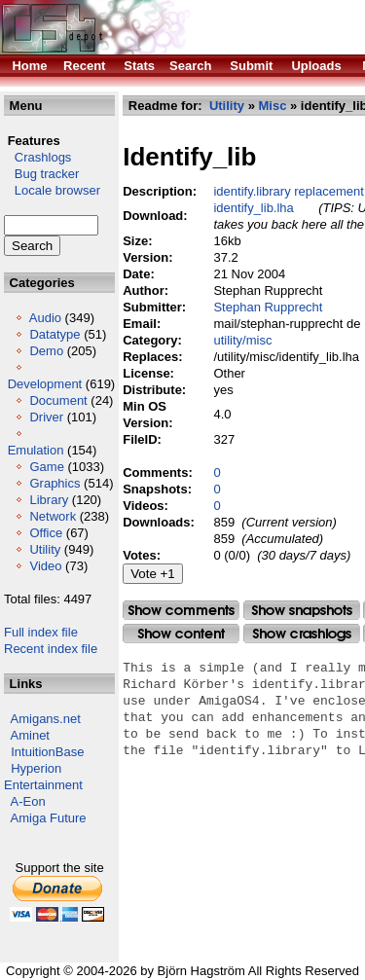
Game (46, 467)
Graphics (55, 483)
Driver (46, 417)
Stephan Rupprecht (268, 307)
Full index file (41, 632)
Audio (45, 318)
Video (45, 566)
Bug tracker (41, 174)
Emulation (36, 450)
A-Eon (28, 801)
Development (45, 384)
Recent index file (51, 649)
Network (53, 516)
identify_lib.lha (253, 208)
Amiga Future (49, 818)
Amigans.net (46, 719)
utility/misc (242, 340)
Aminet (30, 735)
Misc (272, 106)
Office (46, 533)
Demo (46, 351)
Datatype (55, 334)
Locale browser (52, 190)
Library (49, 500)
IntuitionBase (47, 752)
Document (58, 400)
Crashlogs (37, 157)
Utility (45, 549)
